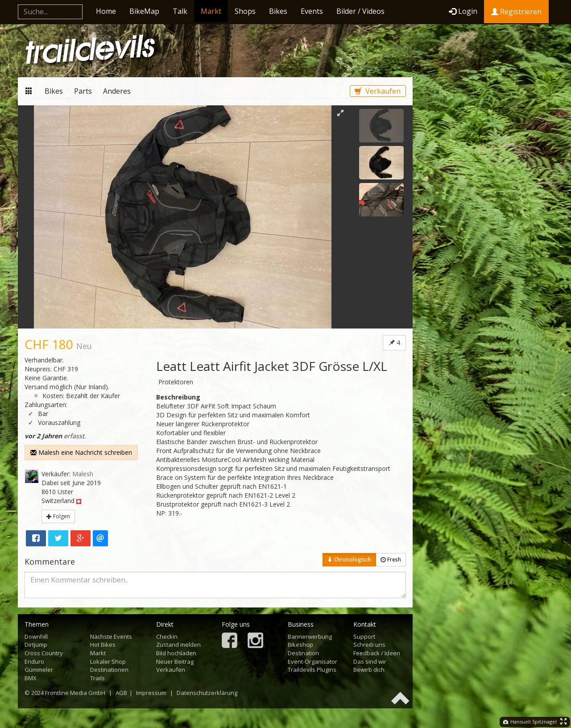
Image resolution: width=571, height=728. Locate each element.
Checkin (167, 636)
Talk (180, 11)
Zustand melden (178, 645)
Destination (303, 653)
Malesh (83, 474)
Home (106, 11)
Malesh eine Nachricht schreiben (81, 452)
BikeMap (144, 11)
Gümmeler (39, 670)
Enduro (34, 661)
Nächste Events (111, 636)
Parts (83, 91)
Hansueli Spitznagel (530, 722)
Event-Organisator (312, 661)
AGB (121, 693)
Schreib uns (369, 645)
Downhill (36, 636)
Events (312, 11)
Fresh (391, 560)
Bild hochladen (176, 653)
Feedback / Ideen (377, 653)
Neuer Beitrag (175, 661)
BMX (31, 678)
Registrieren (516, 12)
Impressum (151, 693)
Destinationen (109, 670)
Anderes (117, 91)
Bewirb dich (369, 670)
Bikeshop (300, 645)
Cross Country (44, 653)
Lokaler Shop (108, 661)
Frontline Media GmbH (75, 693)
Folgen (58, 516)
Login (463, 11)
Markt (211, 11)
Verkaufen (378, 91)
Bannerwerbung (310, 636)
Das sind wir (370, 661)
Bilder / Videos (360, 11)
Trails (97, 678)
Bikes (278, 11)
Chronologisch (349, 560)
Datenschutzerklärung (207, 693)
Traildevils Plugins (312, 670)
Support (364, 636)
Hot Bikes (103, 645)
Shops (245, 11)
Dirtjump (36, 645)
